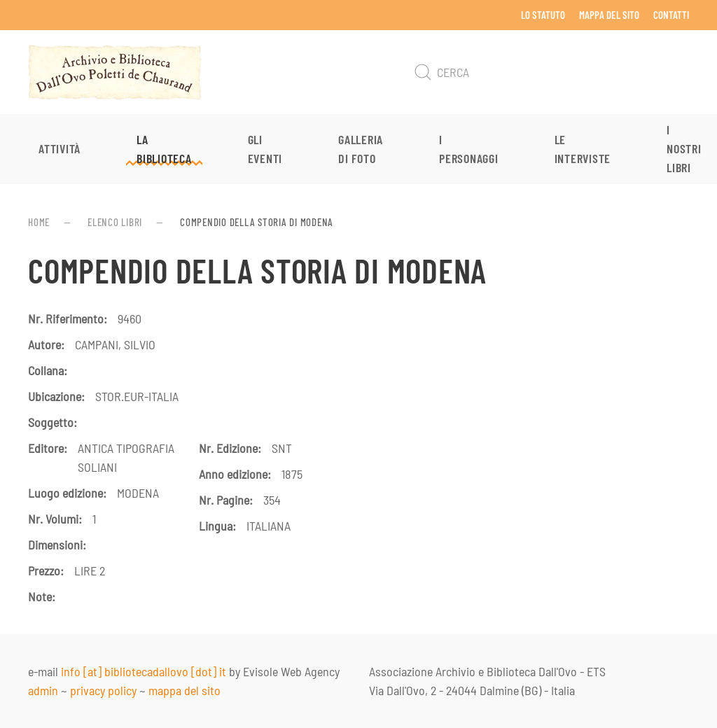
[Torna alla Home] (115, 72)
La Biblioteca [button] (164, 149)
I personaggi (469, 149)
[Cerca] (549, 72)
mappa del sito (185, 690)
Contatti (671, 15)
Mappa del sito (609, 15)
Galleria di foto (361, 149)
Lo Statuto (543, 15)
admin (43, 690)
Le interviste (583, 149)
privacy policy (103, 690)
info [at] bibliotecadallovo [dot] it (144, 671)
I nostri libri (684, 148)
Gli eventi (265, 149)
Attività (60, 148)
